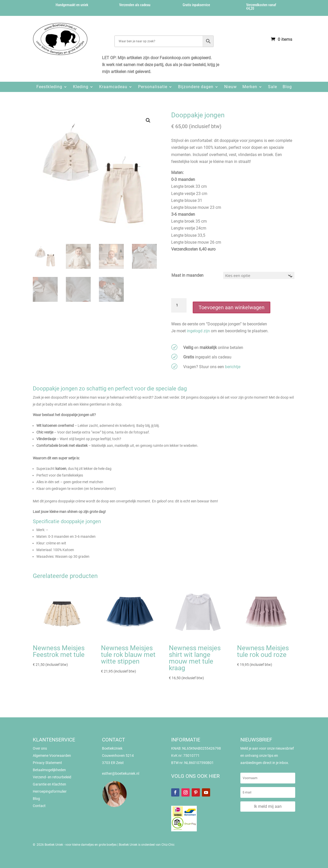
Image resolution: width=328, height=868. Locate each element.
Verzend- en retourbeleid (52, 777)
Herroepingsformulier (50, 791)
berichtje (233, 367)
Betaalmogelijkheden (49, 770)
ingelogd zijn (198, 331)
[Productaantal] (179, 305)
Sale (273, 87)
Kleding (81, 87)
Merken (250, 87)
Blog (287, 87)
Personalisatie (153, 87)
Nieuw (230, 87)
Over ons (40, 748)
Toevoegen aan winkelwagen (232, 307)
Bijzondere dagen (196, 87)
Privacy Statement (47, 763)
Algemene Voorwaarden (52, 756)
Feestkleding (49, 87)
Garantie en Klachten (49, 784)
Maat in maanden (187, 275)
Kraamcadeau (113, 87)
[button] (148, 120)
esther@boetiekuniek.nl (121, 773)
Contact (39, 806)
